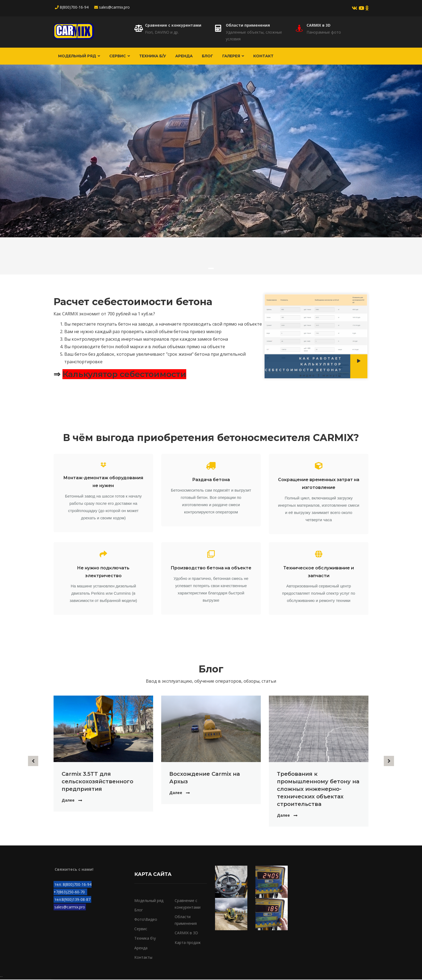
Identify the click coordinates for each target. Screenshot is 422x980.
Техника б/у (154, 56)
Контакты (143, 958)
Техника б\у (145, 939)
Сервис (121, 56)
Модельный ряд (80, 56)
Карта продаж (188, 943)
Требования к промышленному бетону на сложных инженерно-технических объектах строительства (318, 789)
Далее (68, 801)
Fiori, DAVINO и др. (162, 32)
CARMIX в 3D (319, 25)
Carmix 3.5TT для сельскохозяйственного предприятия (97, 782)
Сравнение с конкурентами (173, 25)
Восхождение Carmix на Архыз (205, 778)
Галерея (237, 56)
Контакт (267, 56)
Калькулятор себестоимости (124, 375)
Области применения (248, 25)
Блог (210, 56)
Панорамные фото (324, 32)
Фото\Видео (146, 920)
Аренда (186, 56)
